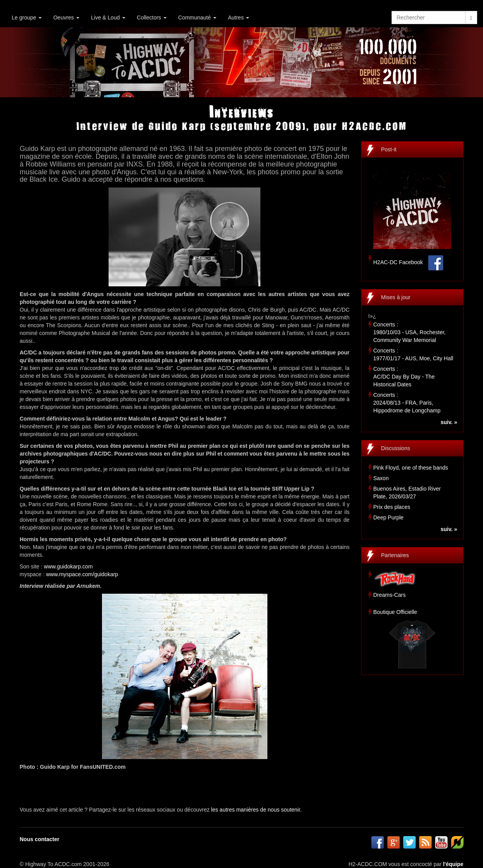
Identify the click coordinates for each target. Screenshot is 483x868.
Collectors (152, 18)
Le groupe (27, 18)
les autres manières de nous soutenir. (256, 810)
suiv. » (449, 422)
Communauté (197, 18)
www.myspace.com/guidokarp (82, 574)
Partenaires (395, 555)
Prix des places (392, 507)
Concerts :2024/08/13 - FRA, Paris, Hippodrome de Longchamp (407, 403)
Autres (239, 18)
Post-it (389, 149)
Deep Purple (388, 517)
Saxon (381, 478)
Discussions (396, 448)
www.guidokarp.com (68, 566)
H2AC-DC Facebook (398, 262)
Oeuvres (66, 18)
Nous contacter (40, 839)
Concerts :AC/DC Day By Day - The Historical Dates (404, 377)
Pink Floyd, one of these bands (411, 468)
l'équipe (453, 864)
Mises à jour (396, 297)
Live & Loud (108, 18)
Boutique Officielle (395, 612)
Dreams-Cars (389, 595)
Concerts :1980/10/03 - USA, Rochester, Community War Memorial (409, 332)
